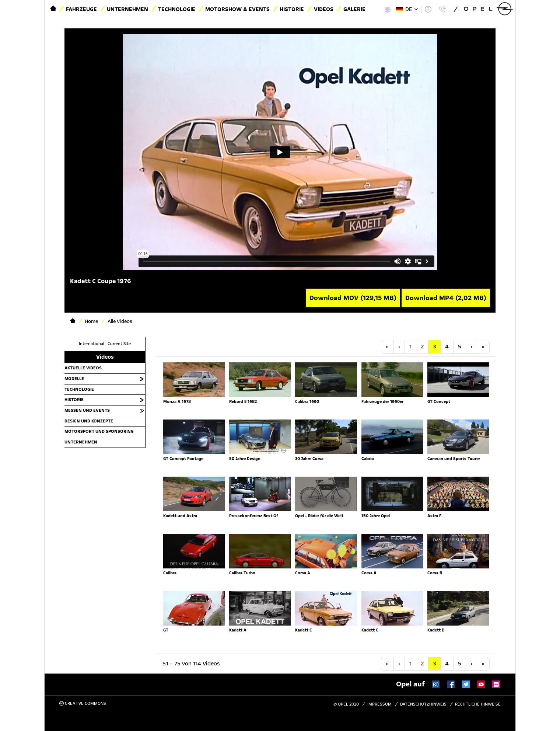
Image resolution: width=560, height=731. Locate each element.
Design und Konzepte (89, 421)
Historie (292, 9)
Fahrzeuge (81, 9)
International (92, 344)
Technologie (177, 9)
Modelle (74, 379)
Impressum (379, 704)
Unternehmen (127, 9)
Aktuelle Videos (83, 368)
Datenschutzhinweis (423, 704)
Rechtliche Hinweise (478, 704)
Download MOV (353, 298)
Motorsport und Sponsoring (99, 431)
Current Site (119, 344)
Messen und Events (87, 410)
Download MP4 (446, 298)
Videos (324, 9)
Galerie (354, 9)
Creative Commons (83, 704)
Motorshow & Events (237, 9)
